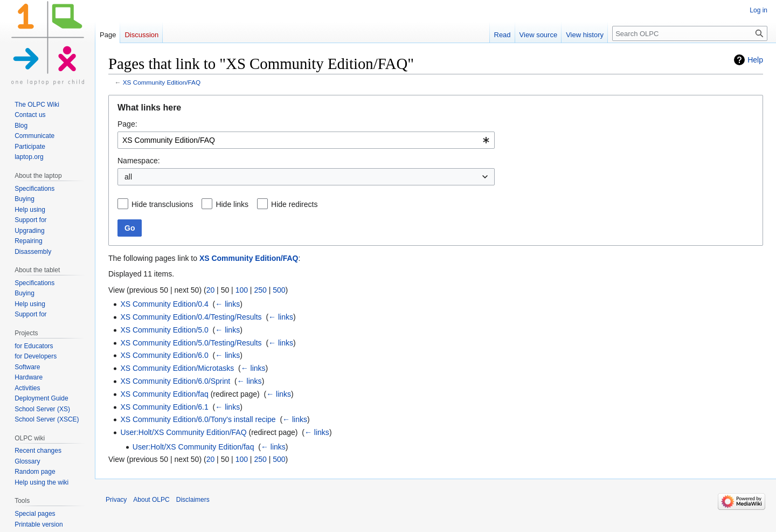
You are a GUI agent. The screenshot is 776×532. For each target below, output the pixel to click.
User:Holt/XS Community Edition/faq (193, 447)
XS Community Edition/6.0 (164, 355)
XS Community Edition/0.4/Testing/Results (191, 317)
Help (755, 60)
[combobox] (306, 140)
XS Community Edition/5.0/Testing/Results (191, 343)
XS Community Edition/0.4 (164, 304)
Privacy (116, 500)
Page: (127, 124)
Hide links (232, 204)
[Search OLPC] (690, 33)
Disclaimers (193, 500)
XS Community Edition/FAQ (162, 82)
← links (227, 304)
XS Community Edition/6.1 (164, 407)
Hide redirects (294, 204)
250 (260, 290)
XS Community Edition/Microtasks (177, 368)
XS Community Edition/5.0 (164, 330)
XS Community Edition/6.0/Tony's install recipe (198, 419)
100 (242, 290)
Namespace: (139, 161)
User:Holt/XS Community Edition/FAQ (183, 432)
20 (211, 290)
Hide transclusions (162, 204)
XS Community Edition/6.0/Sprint (175, 381)
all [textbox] (128, 177)
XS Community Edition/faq (164, 394)
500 (279, 290)
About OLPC (151, 500)
